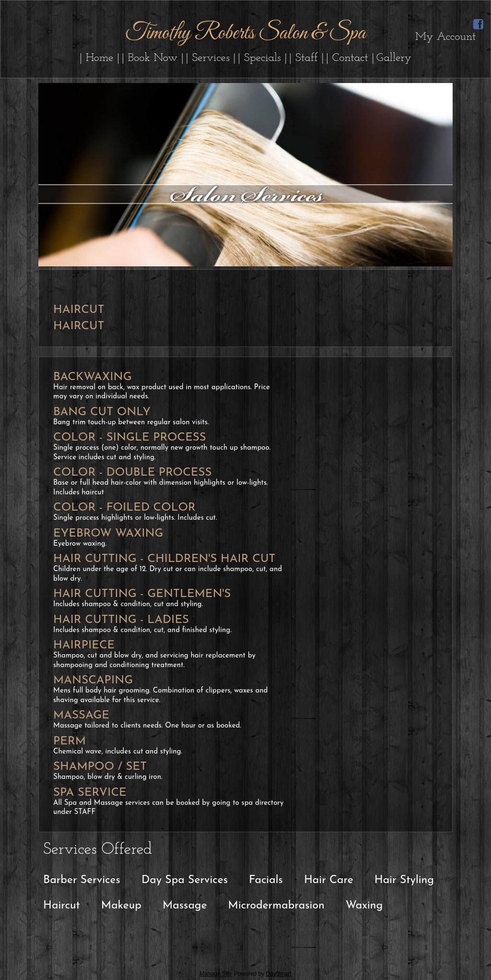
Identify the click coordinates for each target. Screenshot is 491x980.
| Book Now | (153, 58)
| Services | (211, 58)
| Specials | (263, 58)
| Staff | (307, 58)
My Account (445, 37)
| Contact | (350, 58)
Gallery (394, 58)
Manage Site (216, 974)
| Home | (100, 58)
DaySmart (279, 974)
